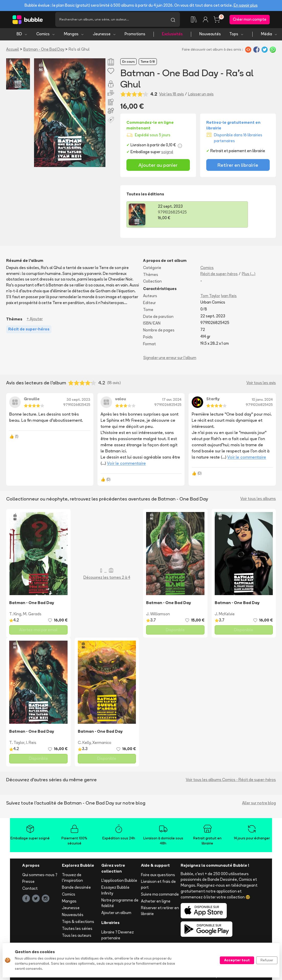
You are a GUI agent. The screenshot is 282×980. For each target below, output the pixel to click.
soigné (167, 154)
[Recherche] (111, 20)
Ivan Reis (229, 298)
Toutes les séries (77, 930)
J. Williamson (158, 616)
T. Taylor (17, 745)
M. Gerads (32, 616)
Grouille (32, 401)
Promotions (135, 36)
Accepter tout (237, 960)
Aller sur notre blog (259, 805)
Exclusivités (172, 36)
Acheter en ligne (156, 903)
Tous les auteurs (77, 937)
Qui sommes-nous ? (40, 877)
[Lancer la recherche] (173, 20)
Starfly (213, 401)
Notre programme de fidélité (120, 905)
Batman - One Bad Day (44, 51)
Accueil (13, 51)
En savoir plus (246, 5)
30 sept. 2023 (78, 402)
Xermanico (102, 745)
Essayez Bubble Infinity (115, 892)
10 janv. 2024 (262, 402)
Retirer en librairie (238, 167)
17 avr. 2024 (172, 402)
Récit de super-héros (219, 276)
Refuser (267, 960)
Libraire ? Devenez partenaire (118, 937)
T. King (15, 616)
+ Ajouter (35, 321)
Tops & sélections (78, 924)
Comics (46, 36)
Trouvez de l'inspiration (72, 879)
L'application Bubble (119, 882)
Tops (237, 36)
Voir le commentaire (126, 465)
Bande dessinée (76, 889)
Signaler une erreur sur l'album (170, 359)
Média (269, 36)
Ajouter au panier (158, 167)
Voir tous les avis (261, 385)
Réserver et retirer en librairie (160, 913)
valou (121, 401)
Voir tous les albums (258, 501)
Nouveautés (210, 36)
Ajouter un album (116, 915)
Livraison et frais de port (158, 886)
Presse (28, 883)
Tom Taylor (210, 298)
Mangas (74, 36)
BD (22, 36)
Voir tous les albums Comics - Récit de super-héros (231, 781)
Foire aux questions (158, 877)
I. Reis (31, 745)
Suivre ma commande (160, 896)
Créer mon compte (250, 20)
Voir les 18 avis (172, 96)
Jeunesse (105, 36)
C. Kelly (84, 745)
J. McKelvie (225, 616)
